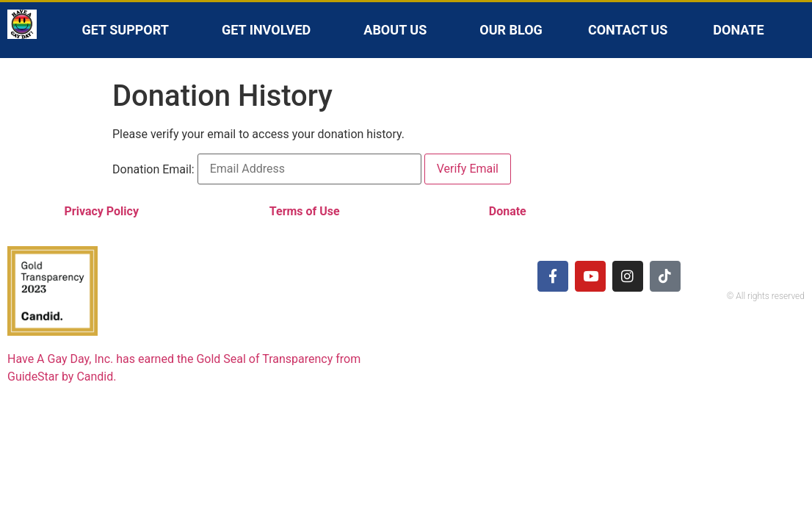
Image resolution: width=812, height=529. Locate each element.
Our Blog (511, 30)
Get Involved (270, 30)
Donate (738, 30)
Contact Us (628, 30)
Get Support (128, 30)
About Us (399, 30)
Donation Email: (153, 170)
